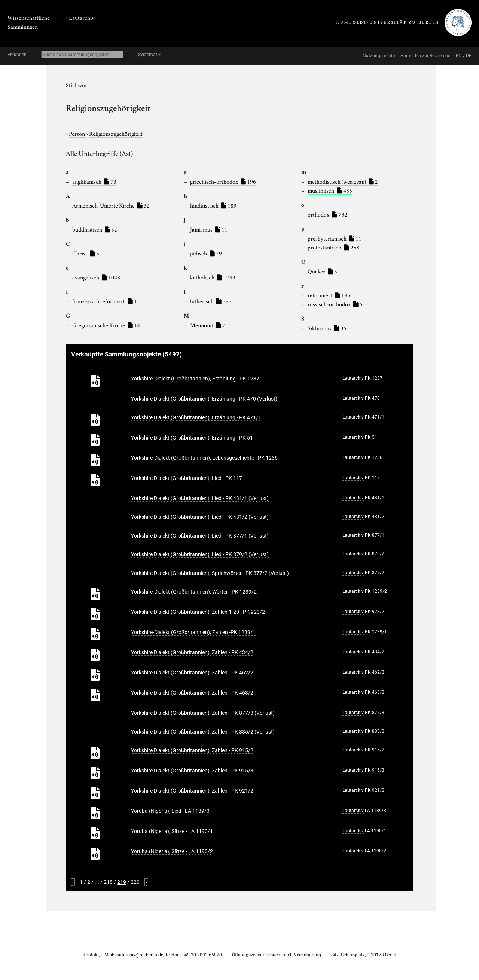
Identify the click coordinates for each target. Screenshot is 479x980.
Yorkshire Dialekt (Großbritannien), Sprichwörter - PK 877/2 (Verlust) (210, 573)
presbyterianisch (335, 238)
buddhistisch (95, 229)
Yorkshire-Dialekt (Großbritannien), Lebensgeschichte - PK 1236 (204, 458)
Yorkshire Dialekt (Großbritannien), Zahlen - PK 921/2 (192, 791)
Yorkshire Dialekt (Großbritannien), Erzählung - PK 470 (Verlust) (204, 399)
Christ (86, 253)
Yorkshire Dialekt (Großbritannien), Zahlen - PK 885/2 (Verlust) (203, 732)
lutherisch (211, 301)
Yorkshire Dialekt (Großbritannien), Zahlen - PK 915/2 (192, 750)
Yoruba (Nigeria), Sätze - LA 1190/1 (172, 831)
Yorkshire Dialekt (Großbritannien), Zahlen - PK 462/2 (192, 673)
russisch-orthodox (335, 304)
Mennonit (208, 325)
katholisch (213, 277)
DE (469, 56)
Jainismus (209, 229)
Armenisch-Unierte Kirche (111, 205)
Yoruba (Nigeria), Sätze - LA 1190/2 (172, 851)
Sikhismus (327, 328)
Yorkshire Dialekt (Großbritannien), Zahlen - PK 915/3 (192, 771)
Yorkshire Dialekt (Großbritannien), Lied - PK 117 (187, 478)
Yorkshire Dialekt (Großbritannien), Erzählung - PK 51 (192, 438)
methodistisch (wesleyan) (343, 181)
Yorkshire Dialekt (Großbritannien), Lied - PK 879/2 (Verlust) (200, 554)
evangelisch (96, 277)
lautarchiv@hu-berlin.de (139, 955)
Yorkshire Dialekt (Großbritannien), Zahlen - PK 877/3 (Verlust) (203, 713)
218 (108, 882)
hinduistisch (213, 205)
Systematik (149, 55)
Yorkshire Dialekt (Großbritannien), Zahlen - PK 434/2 (192, 652)
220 (135, 882)
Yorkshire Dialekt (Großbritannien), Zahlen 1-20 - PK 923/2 (198, 612)
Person (77, 133)
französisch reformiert (105, 301)
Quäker (322, 271)
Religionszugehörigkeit (116, 133)
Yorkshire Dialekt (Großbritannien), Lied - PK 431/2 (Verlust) (200, 517)
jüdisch (206, 253)
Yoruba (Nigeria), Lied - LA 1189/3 (170, 811)
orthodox (327, 214)
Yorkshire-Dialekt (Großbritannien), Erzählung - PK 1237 (195, 379)
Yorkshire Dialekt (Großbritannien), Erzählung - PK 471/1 (196, 417)
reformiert (329, 295)
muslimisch (330, 190)
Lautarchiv (82, 17)
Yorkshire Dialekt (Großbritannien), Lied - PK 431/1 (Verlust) (200, 498)
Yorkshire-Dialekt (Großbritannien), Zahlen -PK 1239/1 (193, 632)
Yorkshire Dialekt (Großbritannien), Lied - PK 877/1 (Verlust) (200, 536)
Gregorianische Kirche (106, 325)
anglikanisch (94, 181)
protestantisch (333, 247)
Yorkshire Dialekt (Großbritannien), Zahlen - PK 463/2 (192, 693)
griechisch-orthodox (223, 181)
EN (459, 56)
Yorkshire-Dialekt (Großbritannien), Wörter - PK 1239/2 (194, 592)
